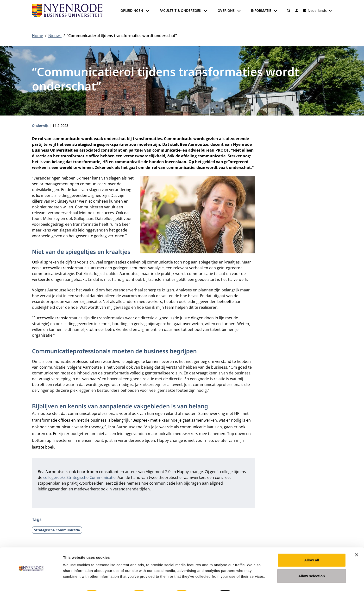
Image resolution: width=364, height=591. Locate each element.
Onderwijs (41, 125)
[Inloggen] (297, 11)
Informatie (261, 10)
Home (38, 36)
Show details (252, 581)
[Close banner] (357, 542)
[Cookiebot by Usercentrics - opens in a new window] (31, 582)
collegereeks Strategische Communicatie (79, 477)
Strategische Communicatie (57, 530)
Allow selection (312, 563)
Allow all (312, 547)
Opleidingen (132, 10)
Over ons (226, 10)
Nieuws (55, 36)
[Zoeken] (289, 11)
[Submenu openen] (147, 11)
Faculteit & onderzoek (180, 10)
